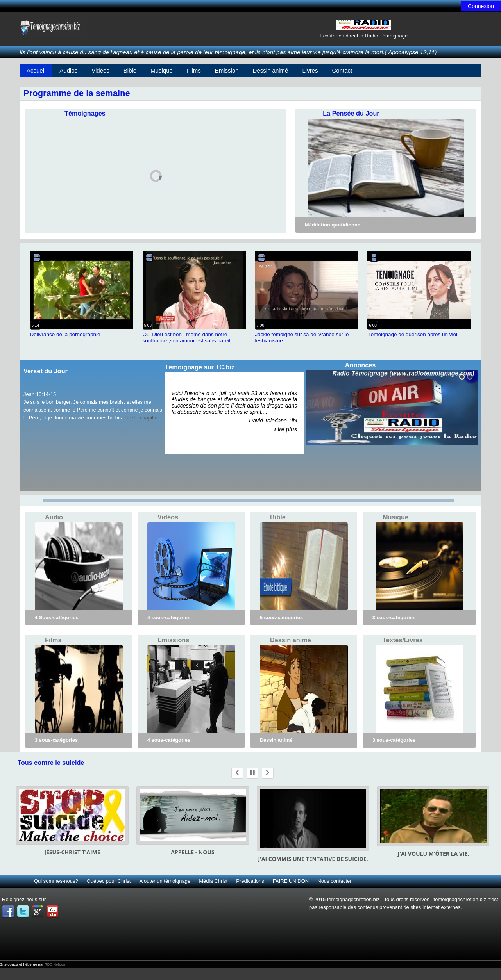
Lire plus (286, 429)
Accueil (36, 70)
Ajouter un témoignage (165, 881)
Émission (227, 70)
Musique (162, 70)
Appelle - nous (192, 852)
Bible (130, 70)
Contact (342, 70)
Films (194, 70)
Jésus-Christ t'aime (72, 852)
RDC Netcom (55, 964)
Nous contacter (334, 881)
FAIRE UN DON (291, 881)
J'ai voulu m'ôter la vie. (434, 854)
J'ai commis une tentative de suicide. (313, 859)
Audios (68, 70)
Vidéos (100, 70)
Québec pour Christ (109, 881)
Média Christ (213, 881)
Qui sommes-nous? (56, 881)
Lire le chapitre (141, 418)
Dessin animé (271, 70)
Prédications (250, 881)
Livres (310, 70)
